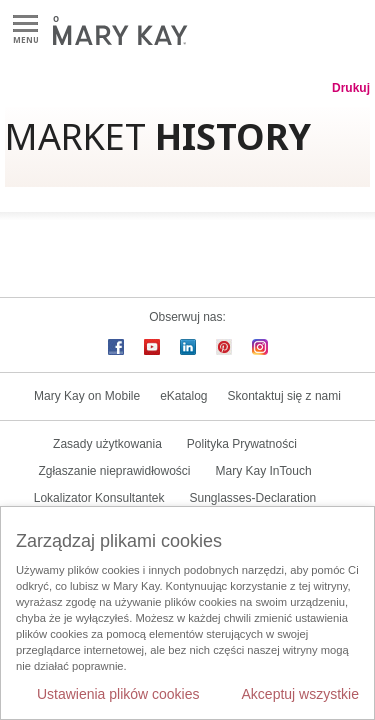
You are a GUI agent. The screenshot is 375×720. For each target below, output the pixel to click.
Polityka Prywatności (242, 444)
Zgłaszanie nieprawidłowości (114, 471)
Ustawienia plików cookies (118, 694)
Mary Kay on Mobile (87, 396)
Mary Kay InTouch (264, 471)
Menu (25, 24)
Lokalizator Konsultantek (99, 498)
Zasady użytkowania (107, 444)
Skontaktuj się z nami (284, 396)
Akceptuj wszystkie (300, 694)
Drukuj (351, 88)
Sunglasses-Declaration (253, 498)
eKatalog (183, 396)
